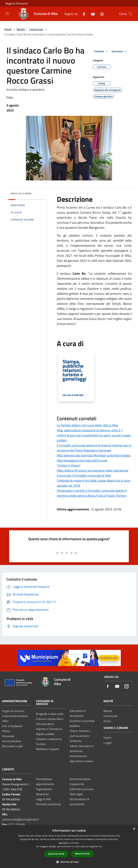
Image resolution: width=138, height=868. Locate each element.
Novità (21, 29)
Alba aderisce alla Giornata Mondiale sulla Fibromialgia (94, 455)
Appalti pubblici (45, 734)
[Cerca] (130, 14)
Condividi (101, 52)
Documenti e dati (13, 746)
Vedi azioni (120, 52)
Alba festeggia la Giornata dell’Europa (82, 460)
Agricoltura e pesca (81, 761)
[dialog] (69, 847)
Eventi (107, 738)
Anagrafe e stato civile (50, 714)
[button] (69, 862)
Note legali (76, 794)
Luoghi (108, 743)
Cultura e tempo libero (50, 719)
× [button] (134, 829)
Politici (6, 731)
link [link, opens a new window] (100, 846)
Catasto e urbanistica (49, 739)
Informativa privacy (82, 789)
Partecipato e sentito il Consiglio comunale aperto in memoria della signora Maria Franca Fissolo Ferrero (92, 493)
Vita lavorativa (45, 724)
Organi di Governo (13, 711)
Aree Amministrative (15, 716)
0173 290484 (17, 824)
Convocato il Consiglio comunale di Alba (84, 475)
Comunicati (36, 29)
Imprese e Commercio (49, 729)
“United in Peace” (69, 465)
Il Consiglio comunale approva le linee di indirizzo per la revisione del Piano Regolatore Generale (94, 448)
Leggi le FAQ (43, 799)
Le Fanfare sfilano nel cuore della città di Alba (87, 425)
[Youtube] (91, 14)
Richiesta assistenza (48, 804)
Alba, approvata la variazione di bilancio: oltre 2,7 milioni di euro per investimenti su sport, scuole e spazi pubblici (94, 435)
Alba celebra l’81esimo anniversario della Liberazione (93, 470)
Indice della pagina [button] (21, 193)
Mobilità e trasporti (48, 749)
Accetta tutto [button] (56, 854)
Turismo (41, 744)
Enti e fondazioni (12, 726)
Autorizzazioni (78, 756)
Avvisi (107, 721)
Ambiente (76, 741)
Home (8, 29)
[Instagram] (100, 14)
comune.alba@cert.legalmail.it (21, 819)
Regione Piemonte (17, 3)
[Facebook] (82, 14)
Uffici (5, 721)
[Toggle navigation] (7, 13)
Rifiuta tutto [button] (82, 854)
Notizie (108, 711)
